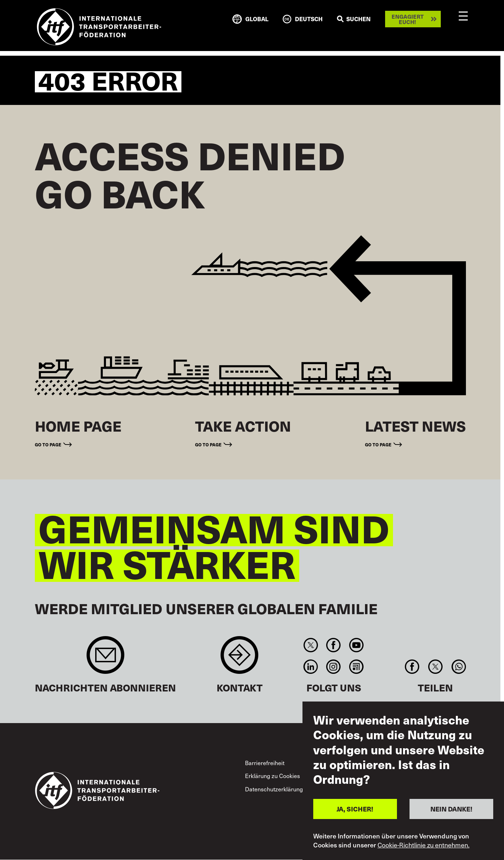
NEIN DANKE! (451, 809)
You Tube (356, 645)
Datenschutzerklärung (274, 789)
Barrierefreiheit (265, 763)
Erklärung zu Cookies (272, 776)
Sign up (105, 659)
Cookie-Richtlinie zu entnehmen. (424, 845)
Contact (239, 659)
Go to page (48, 444)
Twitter (311, 645)
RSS (356, 667)
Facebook (334, 645)
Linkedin (311, 667)
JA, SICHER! (355, 809)
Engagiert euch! (408, 19)
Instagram (334, 667)
